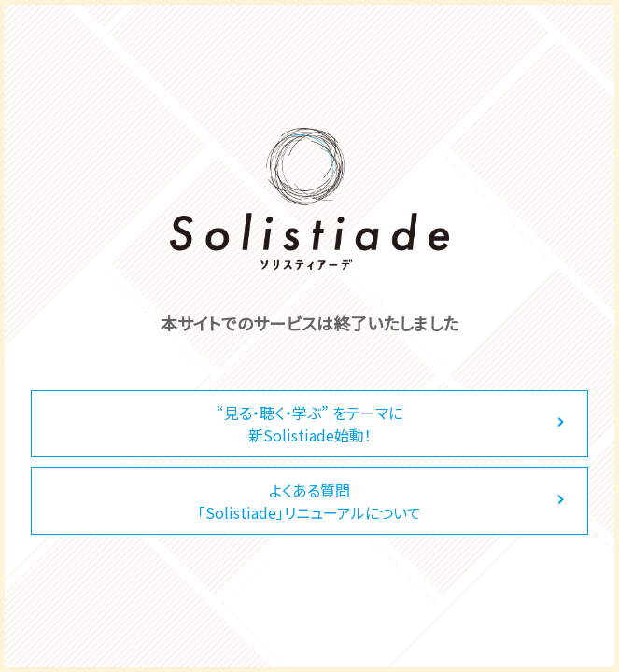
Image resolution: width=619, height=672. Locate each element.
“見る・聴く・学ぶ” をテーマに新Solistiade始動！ (309, 424)
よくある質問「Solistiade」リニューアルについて (309, 501)
